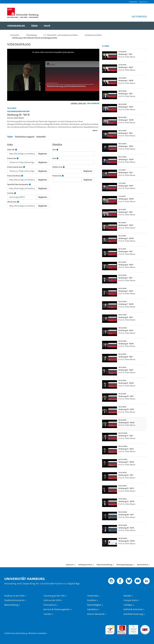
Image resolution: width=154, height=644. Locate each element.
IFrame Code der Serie (16, 167)
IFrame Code (13, 158)
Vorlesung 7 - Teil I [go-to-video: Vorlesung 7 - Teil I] (125, 278)
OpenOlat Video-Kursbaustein (19, 184)
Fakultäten (92, 609)
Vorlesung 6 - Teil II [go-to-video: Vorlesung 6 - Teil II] (126, 265)
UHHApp (128, 605)
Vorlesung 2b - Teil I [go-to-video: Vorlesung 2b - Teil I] (126, 515)
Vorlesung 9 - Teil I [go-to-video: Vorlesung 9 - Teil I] (126, 357)
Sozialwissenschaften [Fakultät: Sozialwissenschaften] (18, 111)
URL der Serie (13, 202)
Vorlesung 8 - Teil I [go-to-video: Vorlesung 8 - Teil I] (126, 317)
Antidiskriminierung (133, 614)
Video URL (12, 150)
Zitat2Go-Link (58, 167)
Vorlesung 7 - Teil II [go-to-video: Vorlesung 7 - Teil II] (126, 291)
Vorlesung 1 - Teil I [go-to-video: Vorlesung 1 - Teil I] (125, 54)
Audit (119, 626)
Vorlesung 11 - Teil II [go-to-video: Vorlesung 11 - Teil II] (126, 449)
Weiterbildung (11, 605)
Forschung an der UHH (54, 596)
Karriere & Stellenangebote (57, 609)
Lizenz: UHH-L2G (78, 103)
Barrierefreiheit (143, 565)
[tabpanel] (53, 175)
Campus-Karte (130, 600)
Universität (92, 596)
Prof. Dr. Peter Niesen (16, 118)
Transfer (48, 614)
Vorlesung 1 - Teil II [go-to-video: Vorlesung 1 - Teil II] (126, 67)
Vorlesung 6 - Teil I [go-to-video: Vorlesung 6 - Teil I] (126, 251)
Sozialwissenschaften (93, 35)
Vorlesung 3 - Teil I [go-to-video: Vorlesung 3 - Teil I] (125, 133)
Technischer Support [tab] (25, 137)
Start (55, 150)
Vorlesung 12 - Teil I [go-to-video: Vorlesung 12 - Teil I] (126, 475)
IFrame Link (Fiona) (15, 176)
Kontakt (127, 596)
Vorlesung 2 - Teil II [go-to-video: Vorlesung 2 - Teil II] (126, 107)
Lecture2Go (15, 35)
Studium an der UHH (14, 596)
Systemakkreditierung (145, 626)
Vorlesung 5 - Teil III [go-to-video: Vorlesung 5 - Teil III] (126, 238)
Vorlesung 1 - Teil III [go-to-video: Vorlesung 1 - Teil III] (126, 80)
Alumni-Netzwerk (96, 614)
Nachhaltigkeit (94, 605)
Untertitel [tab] (41, 137)
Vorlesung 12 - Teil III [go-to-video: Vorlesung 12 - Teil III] (126, 501)
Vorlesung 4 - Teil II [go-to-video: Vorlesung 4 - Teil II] (126, 186)
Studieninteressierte (14, 600)
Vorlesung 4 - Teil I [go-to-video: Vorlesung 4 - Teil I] (126, 173)
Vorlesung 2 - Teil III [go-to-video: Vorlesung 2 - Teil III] (126, 120)
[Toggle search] (143, 26)
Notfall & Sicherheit (133, 609)
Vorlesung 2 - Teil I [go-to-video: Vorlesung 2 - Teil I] (125, 94)
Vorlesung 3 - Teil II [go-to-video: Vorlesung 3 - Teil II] (126, 146)
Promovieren (50, 605)
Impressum (70, 565)
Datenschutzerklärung (104, 565)
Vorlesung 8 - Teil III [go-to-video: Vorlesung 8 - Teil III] (126, 344)
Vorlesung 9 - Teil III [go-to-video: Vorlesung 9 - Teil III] (126, 383)
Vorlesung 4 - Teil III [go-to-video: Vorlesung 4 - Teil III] (126, 199)
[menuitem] (16, 26)
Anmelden (133, 2)
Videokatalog (31, 35)
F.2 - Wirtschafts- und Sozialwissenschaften (61, 35)
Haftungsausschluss (85, 565)
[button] (143, 2)
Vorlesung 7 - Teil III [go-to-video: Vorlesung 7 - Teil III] (126, 304)
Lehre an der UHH (52, 600)
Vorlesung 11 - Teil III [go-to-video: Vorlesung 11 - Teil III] (126, 462)
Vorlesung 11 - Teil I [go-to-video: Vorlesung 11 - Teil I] (126, 436)
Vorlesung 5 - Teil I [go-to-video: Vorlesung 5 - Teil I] (125, 212)
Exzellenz (92, 600)
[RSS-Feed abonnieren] (103, 46)
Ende (55, 158)
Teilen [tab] (10, 137)
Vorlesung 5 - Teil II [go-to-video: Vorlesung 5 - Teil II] (126, 225)
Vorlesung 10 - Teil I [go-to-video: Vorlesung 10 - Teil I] (126, 396)
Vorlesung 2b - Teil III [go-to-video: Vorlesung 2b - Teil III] (126, 541)
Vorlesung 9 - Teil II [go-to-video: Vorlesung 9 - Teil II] (126, 370)
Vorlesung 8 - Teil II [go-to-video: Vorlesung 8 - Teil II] (126, 330)
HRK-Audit (133, 626)
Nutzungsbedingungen (125, 565)
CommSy (12, 193)
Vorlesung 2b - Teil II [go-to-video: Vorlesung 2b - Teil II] (126, 528)
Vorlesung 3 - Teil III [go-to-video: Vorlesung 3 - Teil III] (126, 159)
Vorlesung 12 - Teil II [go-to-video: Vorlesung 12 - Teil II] (126, 488)
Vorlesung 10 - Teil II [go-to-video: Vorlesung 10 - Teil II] (126, 409)
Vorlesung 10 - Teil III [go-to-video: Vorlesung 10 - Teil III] (126, 423)
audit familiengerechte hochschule (110, 629)
